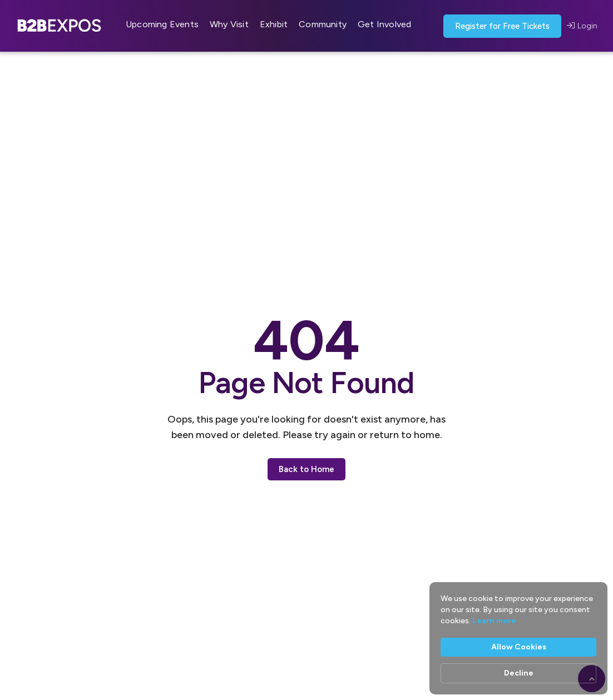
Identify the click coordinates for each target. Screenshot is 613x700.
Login (582, 26)
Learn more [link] (494, 621)
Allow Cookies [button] (519, 647)
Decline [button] (519, 673)
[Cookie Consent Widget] (518, 638)
